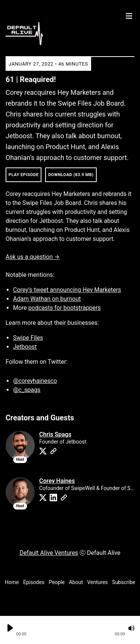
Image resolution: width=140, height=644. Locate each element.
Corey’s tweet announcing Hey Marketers (67, 290)
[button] (71, 628)
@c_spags (27, 390)
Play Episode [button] (24, 175)
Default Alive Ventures (49, 553)
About (76, 582)
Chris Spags (55, 434)
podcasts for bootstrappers (65, 308)
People (57, 582)
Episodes (34, 582)
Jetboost (25, 347)
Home (12, 582)
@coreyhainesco (35, 381)
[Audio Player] (70, 630)
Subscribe (124, 582)
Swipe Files (28, 338)
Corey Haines (57, 481)
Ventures (98, 582)
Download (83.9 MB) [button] (71, 175)
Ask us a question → (33, 257)
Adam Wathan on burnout (47, 299)
